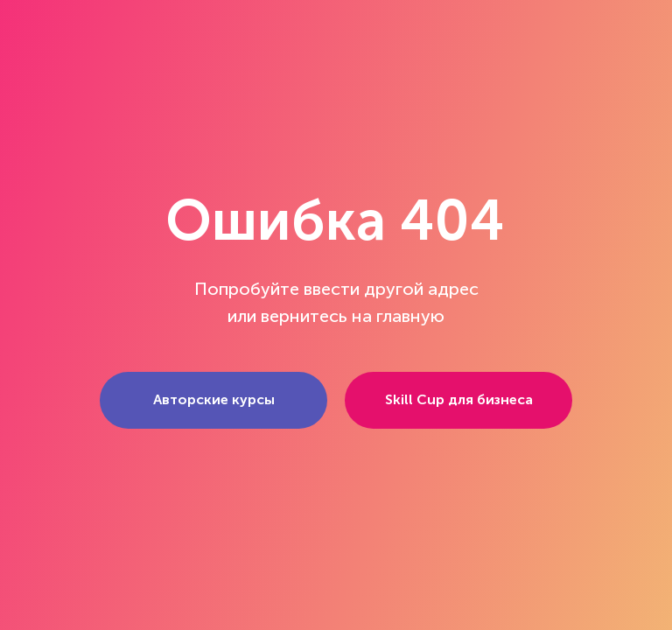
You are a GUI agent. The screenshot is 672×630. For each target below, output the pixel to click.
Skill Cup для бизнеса (459, 399)
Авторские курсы (214, 399)
